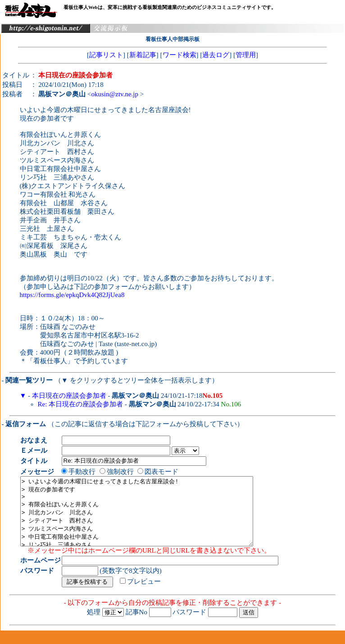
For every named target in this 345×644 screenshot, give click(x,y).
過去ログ (216, 55)
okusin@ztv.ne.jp (115, 94)
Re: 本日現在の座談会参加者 (81, 404)
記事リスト (106, 55)
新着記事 (143, 55)
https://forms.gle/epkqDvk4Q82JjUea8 (72, 295)
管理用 (246, 55)
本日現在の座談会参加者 (69, 396)
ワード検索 (179, 55)
